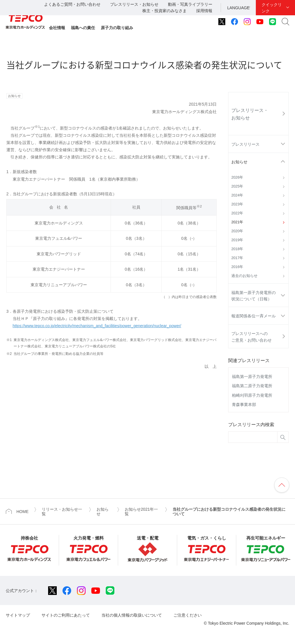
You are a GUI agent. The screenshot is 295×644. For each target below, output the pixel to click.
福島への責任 (83, 28)
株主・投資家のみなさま (164, 11)
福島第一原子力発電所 (252, 377)
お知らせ (239, 162)
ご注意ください (188, 615)
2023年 (237, 204)
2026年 (237, 177)
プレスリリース (245, 144)
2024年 (237, 195)
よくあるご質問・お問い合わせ (72, 4)
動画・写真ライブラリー (190, 4)
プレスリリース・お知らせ (134, 4)
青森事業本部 (244, 405)
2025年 (237, 186)
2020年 (237, 231)
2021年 (237, 222)
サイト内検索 (285, 22)
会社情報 (57, 28)
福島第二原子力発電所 (252, 386)
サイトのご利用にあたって (66, 615)
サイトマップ (18, 615)
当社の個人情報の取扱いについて (132, 615)
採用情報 (204, 11)
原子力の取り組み (117, 28)
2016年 (237, 267)
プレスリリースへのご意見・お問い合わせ (251, 337)
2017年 (237, 258)
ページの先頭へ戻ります (282, 485)
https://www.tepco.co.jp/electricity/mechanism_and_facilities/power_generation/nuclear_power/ (97, 326)
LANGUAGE (239, 8)
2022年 (237, 213)
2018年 (237, 249)
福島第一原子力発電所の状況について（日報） (254, 296)
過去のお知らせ (244, 276)
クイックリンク (272, 8)
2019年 (237, 240)
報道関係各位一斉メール (254, 316)
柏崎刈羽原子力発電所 (252, 395)
